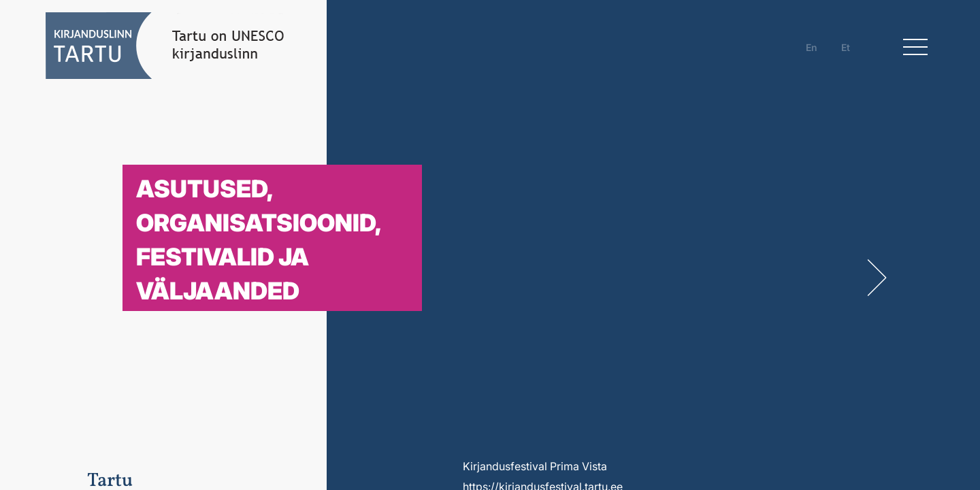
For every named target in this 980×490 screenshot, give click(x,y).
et (846, 47)
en (812, 47)
